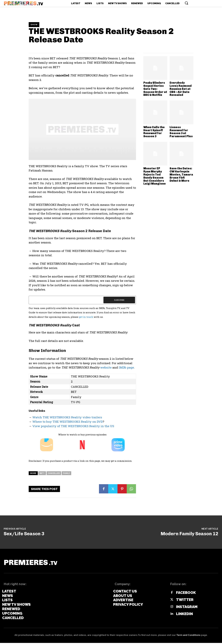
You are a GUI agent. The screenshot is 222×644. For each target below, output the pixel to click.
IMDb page (126, 367)
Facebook (186, 594)
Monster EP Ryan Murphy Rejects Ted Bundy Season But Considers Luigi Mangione (155, 176)
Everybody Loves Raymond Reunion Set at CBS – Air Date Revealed (181, 89)
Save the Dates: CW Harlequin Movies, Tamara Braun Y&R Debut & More (181, 174)
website (106, 367)
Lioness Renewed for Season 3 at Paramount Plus (181, 132)
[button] (186, 3)
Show (34, 25)
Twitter (185, 601)
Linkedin (184, 615)
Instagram (187, 608)
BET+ (42, 473)
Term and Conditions (188, 636)
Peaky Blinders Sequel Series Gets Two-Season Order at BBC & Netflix (155, 89)
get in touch (86, 317)
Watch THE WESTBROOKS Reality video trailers (67, 417)
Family (66, 473)
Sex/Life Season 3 (24, 534)
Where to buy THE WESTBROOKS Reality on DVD (68, 422)
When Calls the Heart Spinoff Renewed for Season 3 (154, 132)
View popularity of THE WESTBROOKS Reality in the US (73, 426)
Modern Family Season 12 (189, 534)
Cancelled (54, 473)
